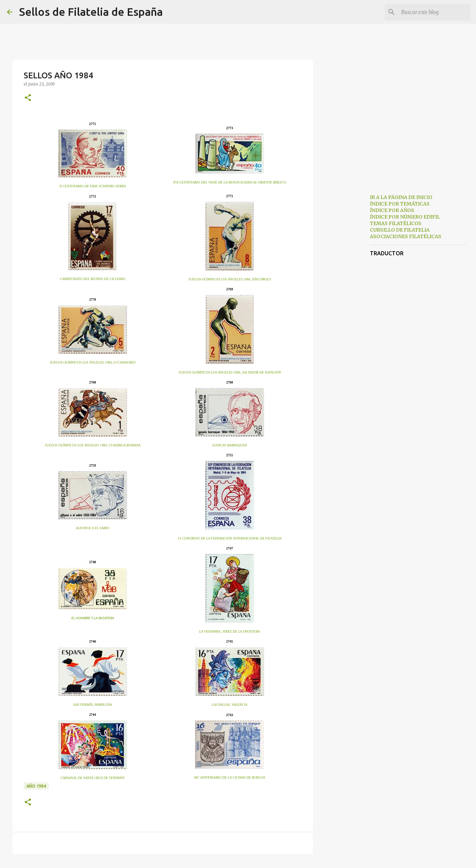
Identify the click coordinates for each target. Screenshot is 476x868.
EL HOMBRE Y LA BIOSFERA (93, 618)
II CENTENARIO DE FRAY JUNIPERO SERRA (93, 186)
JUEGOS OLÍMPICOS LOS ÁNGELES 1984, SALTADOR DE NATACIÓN (230, 372)
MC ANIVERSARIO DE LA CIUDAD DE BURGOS (230, 777)
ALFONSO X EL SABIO (93, 528)
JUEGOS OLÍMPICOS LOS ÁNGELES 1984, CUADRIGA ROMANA (92, 445)
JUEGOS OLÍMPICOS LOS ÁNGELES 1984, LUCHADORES (93, 362)
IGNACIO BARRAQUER (229, 445)
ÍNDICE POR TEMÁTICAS (400, 204)
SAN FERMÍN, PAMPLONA (93, 705)
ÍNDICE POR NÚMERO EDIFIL (405, 217)
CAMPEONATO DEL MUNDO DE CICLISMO (92, 279)
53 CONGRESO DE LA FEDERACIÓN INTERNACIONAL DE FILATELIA (230, 538)
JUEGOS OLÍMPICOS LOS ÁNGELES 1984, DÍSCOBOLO (230, 279)
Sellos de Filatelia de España (91, 12)
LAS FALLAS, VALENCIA (230, 705)
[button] (28, 98)
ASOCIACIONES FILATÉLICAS (406, 236)
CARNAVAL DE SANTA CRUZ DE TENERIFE (93, 778)
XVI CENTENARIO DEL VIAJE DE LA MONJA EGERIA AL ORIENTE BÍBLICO (230, 182)
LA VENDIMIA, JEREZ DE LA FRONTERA (230, 631)
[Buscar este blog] (434, 12)
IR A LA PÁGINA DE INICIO (401, 197)
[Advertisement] (348, 297)
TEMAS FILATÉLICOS (396, 223)
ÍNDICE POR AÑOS (392, 210)
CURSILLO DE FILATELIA (400, 230)
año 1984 (36, 786)
